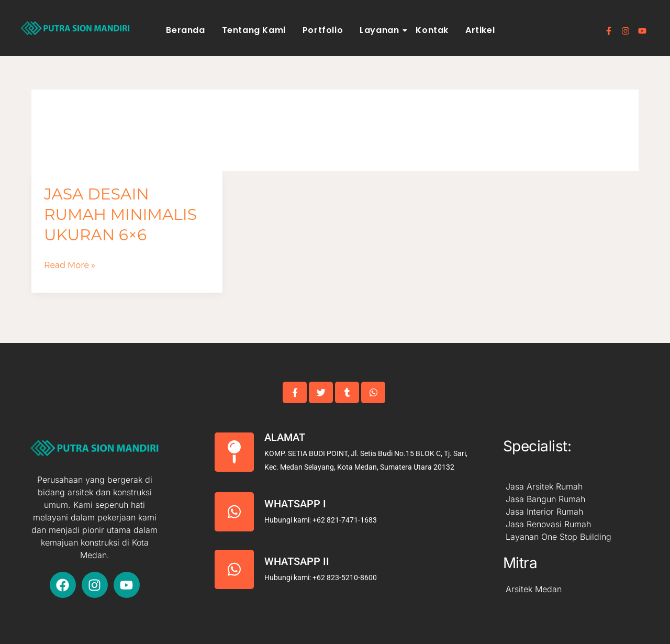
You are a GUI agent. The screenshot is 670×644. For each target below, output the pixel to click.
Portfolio (323, 30)
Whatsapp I (295, 504)
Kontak (432, 30)
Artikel (480, 30)
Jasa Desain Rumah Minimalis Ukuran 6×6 (121, 214)
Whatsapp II (297, 561)
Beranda (185, 30)
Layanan (381, 30)
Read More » (70, 265)
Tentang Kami (254, 30)
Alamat (285, 437)
